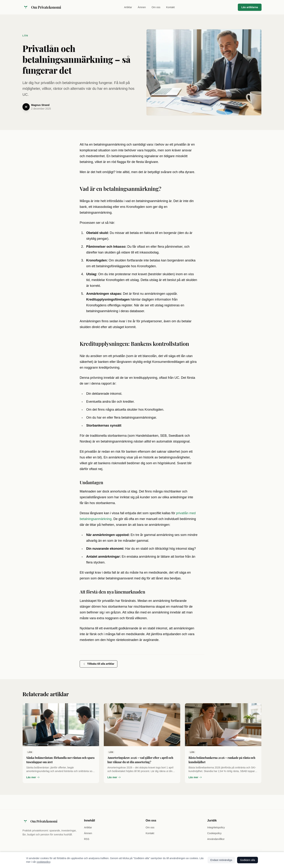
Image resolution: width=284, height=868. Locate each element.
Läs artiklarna (250, 7)
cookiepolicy (43, 862)
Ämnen (142, 7)
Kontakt (170, 7)
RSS (87, 839)
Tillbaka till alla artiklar (99, 664)
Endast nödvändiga (221, 860)
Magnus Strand (40, 105)
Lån (25, 36)
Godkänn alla (248, 860)
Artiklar (128, 7)
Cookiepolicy (214, 833)
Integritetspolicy (216, 827)
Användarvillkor (216, 839)
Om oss (156, 7)
